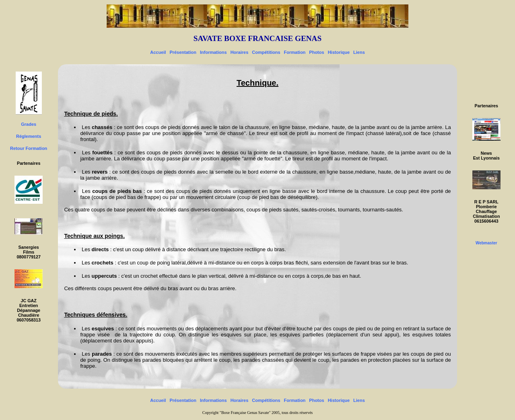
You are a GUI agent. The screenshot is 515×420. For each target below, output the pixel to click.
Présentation (183, 52)
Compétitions (266, 52)
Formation (295, 52)
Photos (316, 52)
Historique (339, 52)
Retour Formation (29, 148)
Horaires (240, 52)
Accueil (158, 52)
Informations (213, 52)
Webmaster (486, 243)
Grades (29, 124)
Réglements (29, 136)
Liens (359, 52)
